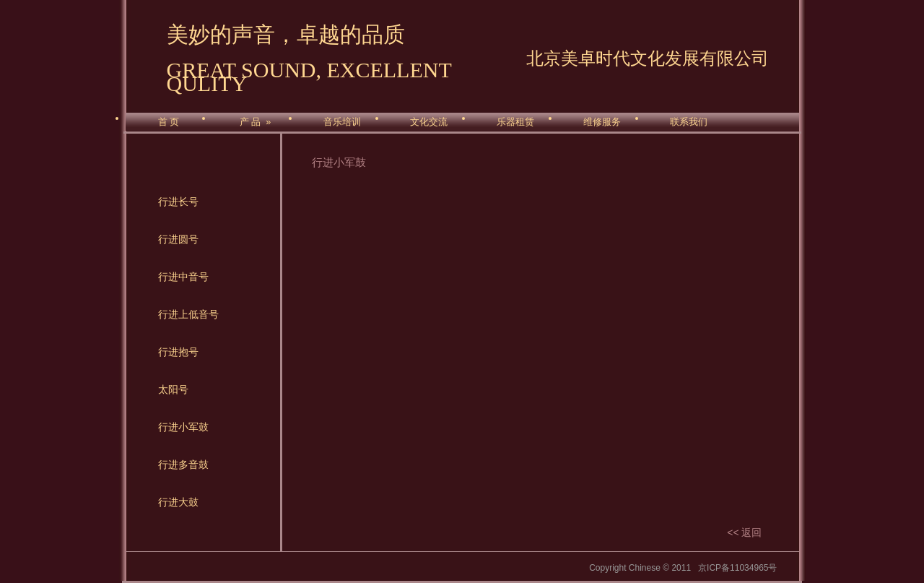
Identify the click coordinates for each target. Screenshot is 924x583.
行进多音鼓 (183, 465)
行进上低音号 (188, 314)
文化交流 (429, 122)
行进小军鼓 (183, 427)
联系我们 (689, 122)
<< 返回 (744, 532)
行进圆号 (178, 239)
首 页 (169, 122)
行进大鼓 (178, 502)
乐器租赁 (515, 122)
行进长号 (178, 202)
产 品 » (255, 122)
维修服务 (602, 122)
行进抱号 (178, 352)
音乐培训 (342, 122)
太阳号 (173, 389)
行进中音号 (183, 277)
